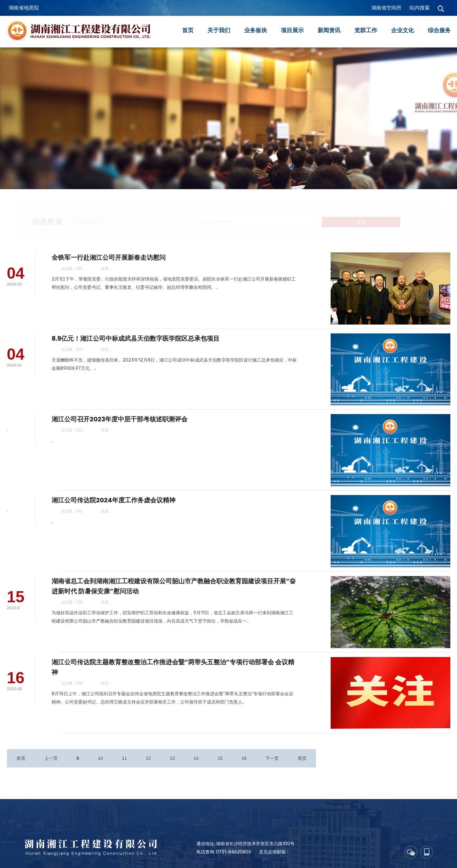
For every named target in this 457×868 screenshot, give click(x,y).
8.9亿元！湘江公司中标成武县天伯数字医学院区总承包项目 (153, 352)
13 (172, 766)
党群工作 (366, 30)
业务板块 (256, 30)
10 (100, 766)
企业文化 (403, 30)
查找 (361, 217)
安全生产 (92, 181)
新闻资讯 (329, 30)
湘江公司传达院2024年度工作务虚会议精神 (131, 513)
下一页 (272, 766)
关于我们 (219, 30)
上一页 (51, 766)
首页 (188, 30)
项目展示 (292, 30)
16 (244, 766)
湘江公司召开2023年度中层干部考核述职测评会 (137, 433)
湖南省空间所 (386, 8)
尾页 (302, 766)
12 (148, 766)
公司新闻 (52, 181)
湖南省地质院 (24, 8)
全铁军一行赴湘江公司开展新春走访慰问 (126, 272)
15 (220, 766)
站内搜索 (420, 8)
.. (70, 454)
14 (196, 766)
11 (124, 766)
